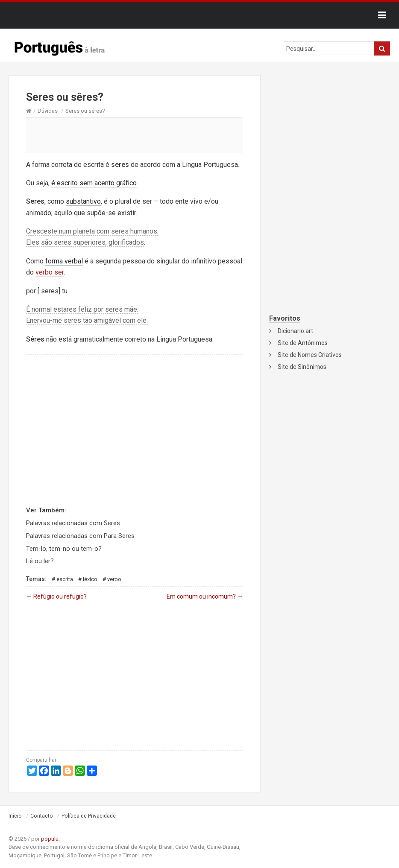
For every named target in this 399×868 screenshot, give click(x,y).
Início (15, 816)
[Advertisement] (135, 135)
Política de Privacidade (89, 816)
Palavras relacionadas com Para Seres (80, 536)
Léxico (90, 579)
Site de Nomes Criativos (310, 355)
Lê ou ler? (40, 561)
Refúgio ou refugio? (56, 596)
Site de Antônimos (303, 343)
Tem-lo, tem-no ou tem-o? (64, 549)
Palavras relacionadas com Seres (73, 523)
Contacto (42, 816)
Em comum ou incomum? (205, 596)
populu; (50, 839)
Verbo (114, 579)
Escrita (65, 579)
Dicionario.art (295, 331)
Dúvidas (48, 111)
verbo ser (50, 272)
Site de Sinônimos (302, 367)
